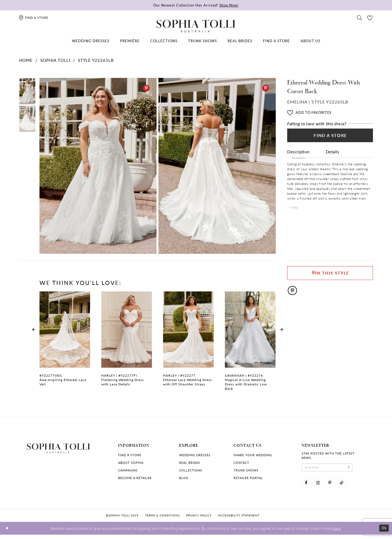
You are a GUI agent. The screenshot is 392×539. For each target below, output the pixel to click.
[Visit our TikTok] (350, 486)
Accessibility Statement (239, 520)
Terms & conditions (162, 520)
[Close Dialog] (8, 533)
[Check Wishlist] (370, 17)
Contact (241, 463)
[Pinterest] (146, 88)
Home (26, 60)
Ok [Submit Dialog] (383, 533)
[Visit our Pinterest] (336, 486)
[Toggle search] (360, 17)
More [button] (296, 212)
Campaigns (128, 470)
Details (333, 156)
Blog (184, 478)
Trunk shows (246, 470)
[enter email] (333, 468)
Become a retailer (135, 478)
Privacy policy (199, 520)
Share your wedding (253, 455)
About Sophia (131, 463)
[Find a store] (33, 18)
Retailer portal (248, 478)
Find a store (130, 455)
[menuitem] (91, 41)
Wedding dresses (195, 455)
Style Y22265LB (96, 60)
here (337, 532)
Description (298, 156)
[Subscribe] (361, 468)
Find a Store (330, 138)
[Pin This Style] (330, 275)
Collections (191, 470)
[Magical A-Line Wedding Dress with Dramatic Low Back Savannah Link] (250, 344)
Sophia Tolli (55, 60)
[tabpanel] (97, 166)
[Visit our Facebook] (307, 486)
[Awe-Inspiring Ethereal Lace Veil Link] (65, 342)
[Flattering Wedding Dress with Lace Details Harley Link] (127, 342)
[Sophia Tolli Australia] (196, 26)
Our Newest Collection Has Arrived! (196, 5)
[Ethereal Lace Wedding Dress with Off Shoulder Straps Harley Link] (188, 342)
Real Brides (190, 463)
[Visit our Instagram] (321, 486)
